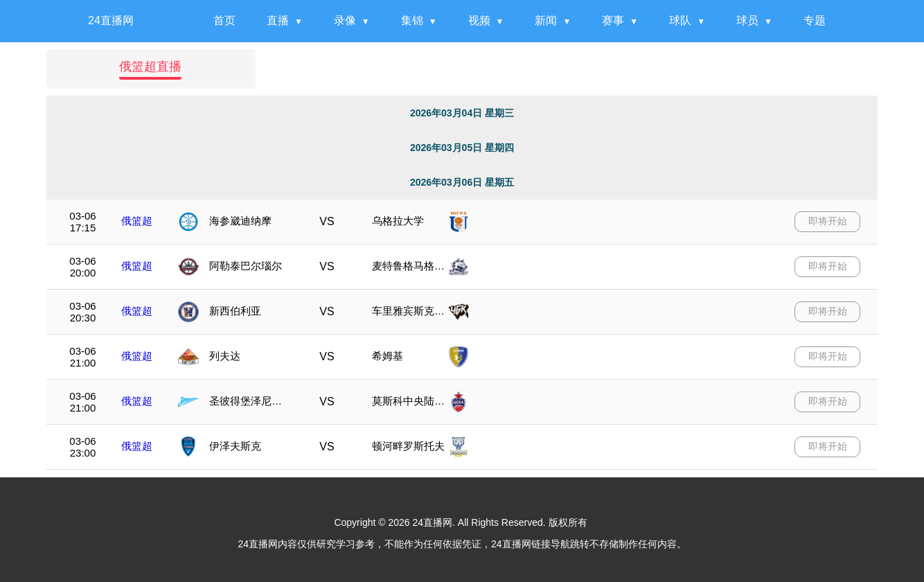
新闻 (546, 20)
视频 (479, 20)
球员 (747, 20)
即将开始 (828, 221)
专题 (815, 20)
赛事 (613, 20)
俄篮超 (137, 221)
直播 (278, 20)
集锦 (412, 20)
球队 (680, 20)
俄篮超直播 (150, 67)
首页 (224, 20)
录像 (345, 20)
